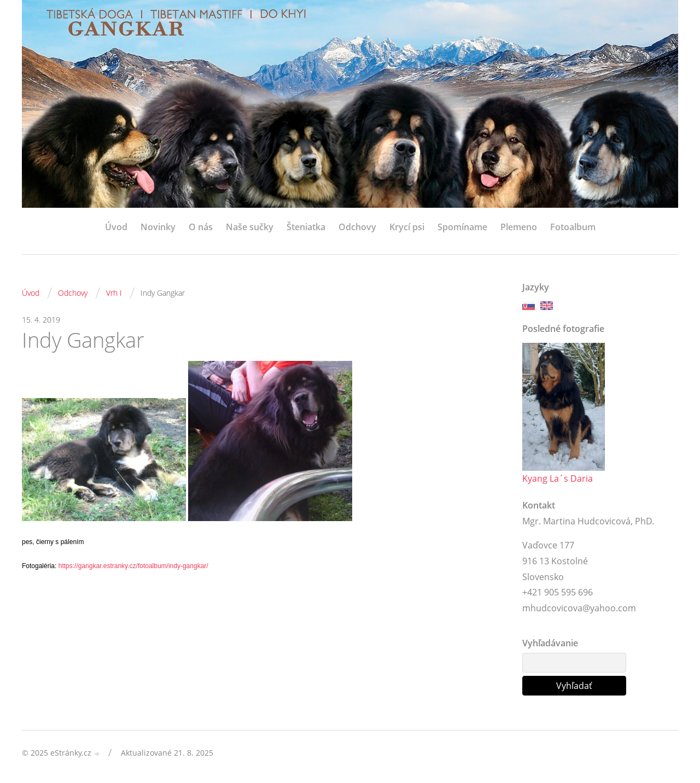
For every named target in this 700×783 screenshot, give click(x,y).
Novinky (158, 227)
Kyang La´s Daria (558, 478)
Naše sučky (250, 227)
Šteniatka (306, 227)
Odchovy (357, 227)
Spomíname (462, 227)
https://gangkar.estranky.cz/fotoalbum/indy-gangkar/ (133, 566)
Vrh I (114, 293)
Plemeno (519, 227)
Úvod (116, 227)
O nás (201, 227)
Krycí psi (407, 227)
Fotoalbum (573, 227)
